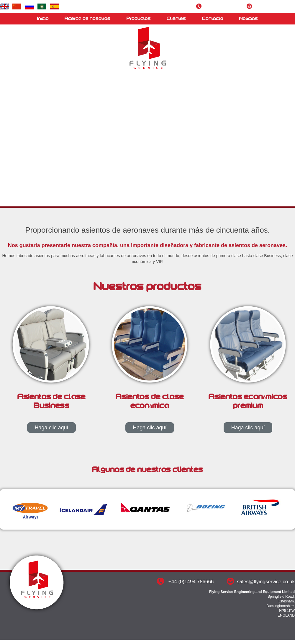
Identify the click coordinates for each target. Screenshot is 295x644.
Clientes (176, 19)
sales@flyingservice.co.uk (275, 7)
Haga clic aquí (51, 428)
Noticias (249, 19)
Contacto (213, 19)
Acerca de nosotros (87, 19)
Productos (139, 19)
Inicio (43, 19)
